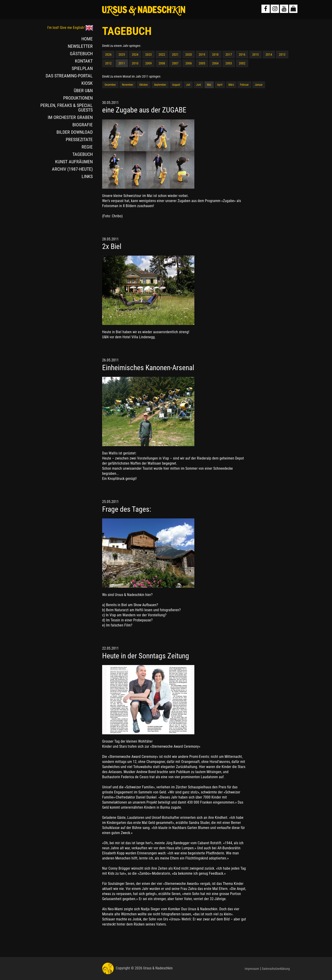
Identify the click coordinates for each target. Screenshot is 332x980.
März (231, 85)
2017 (229, 54)
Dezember (110, 85)
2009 (148, 63)
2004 (215, 63)
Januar (259, 85)
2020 (189, 54)
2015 (255, 54)
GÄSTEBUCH (81, 54)
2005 (202, 63)
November (128, 85)
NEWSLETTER (80, 46)
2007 (175, 63)
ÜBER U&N (83, 91)
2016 (242, 54)
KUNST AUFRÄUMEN (74, 162)
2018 (215, 54)
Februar (244, 85)
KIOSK (87, 83)
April (220, 85)
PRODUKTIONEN (78, 98)
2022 (162, 54)
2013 (282, 54)
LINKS (87, 176)
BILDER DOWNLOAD (75, 132)
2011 (122, 63)
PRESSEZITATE (79, 139)
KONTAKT (84, 61)
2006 (189, 63)
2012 (108, 63)
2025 (122, 54)
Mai (209, 85)
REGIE (87, 147)
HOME (87, 39)
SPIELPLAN (82, 68)
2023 (148, 54)
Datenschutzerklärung (276, 969)
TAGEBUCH (83, 154)
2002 (242, 63)
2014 (269, 54)
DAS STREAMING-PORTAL (69, 76)
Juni (199, 85)
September (160, 85)
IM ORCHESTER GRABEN (70, 117)
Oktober (144, 85)
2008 (162, 63)
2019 (202, 54)
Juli (188, 85)
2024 (135, 54)
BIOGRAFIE (83, 125)
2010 (135, 63)
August (176, 85)
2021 (175, 54)
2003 (229, 63)
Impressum (252, 969)
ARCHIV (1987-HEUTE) (72, 169)
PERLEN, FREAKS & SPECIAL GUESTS (67, 108)
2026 (108, 54)
